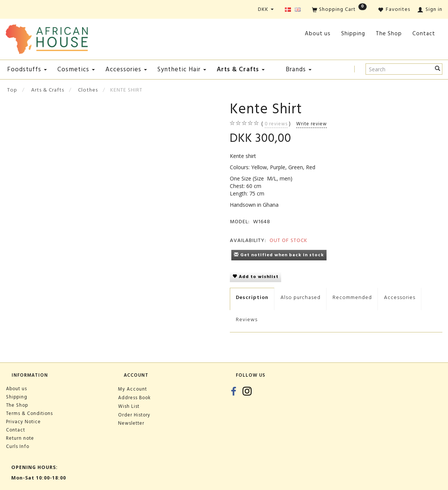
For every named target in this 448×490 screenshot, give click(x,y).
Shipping (353, 34)
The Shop (389, 34)
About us (318, 34)
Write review (312, 124)
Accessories (400, 297)
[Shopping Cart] (339, 10)
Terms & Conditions (29, 413)
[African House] (47, 38)
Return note (20, 438)
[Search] (438, 69)
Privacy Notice (23, 422)
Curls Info (18, 446)
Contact (424, 34)
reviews (276, 124)
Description (252, 297)
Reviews (247, 319)
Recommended (352, 297)
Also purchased (300, 297)
